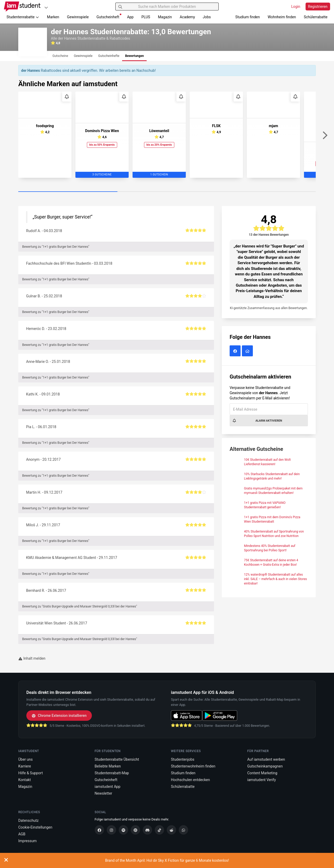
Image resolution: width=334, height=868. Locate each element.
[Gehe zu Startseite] (22, 7)
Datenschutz (28, 820)
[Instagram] (111, 830)
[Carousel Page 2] (167, 192)
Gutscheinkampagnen (265, 766)
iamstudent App (108, 787)
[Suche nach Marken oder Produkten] (167, 7)
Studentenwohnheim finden (193, 766)
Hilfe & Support (31, 773)
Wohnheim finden (282, 17)
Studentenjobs (183, 759)
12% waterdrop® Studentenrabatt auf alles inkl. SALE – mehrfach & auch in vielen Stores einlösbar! (275, 579)
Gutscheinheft (109, 16)
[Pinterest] (135, 830)
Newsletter (103, 793)
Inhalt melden (32, 658)
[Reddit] (171, 830)
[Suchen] (120, 7)
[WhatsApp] (183, 830)
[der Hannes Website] (248, 351)
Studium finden (248, 17)
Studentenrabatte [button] (23, 17)
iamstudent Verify (262, 780)
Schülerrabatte (316, 17)
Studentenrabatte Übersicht (117, 759)
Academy (187, 17)
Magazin (165, 17)
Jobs (207, 17)
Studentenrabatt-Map (112, 773)
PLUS (146, 17)
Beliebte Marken (108, 766)
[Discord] (147, 830)
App (130, 17)
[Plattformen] (46, 7)
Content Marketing (262, 773)
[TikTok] (159, 830)
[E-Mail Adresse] (269, 409)
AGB (22, 834)
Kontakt (25, 780)
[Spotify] (123, 830)
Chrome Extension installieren (59, 716)
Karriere (25, 766)
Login (296, 7)
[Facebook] (99, 830)
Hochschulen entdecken (190, 780)
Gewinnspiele (78, 17)
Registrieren (318, 7)
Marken (53, 17)
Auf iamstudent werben (266, 759)
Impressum (27, 841)
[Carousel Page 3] (266, 192)
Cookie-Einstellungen (35, 827)
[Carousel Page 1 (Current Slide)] (68, 192)
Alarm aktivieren (257, 421)
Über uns (25, 759)
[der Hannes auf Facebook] (236, 351)
